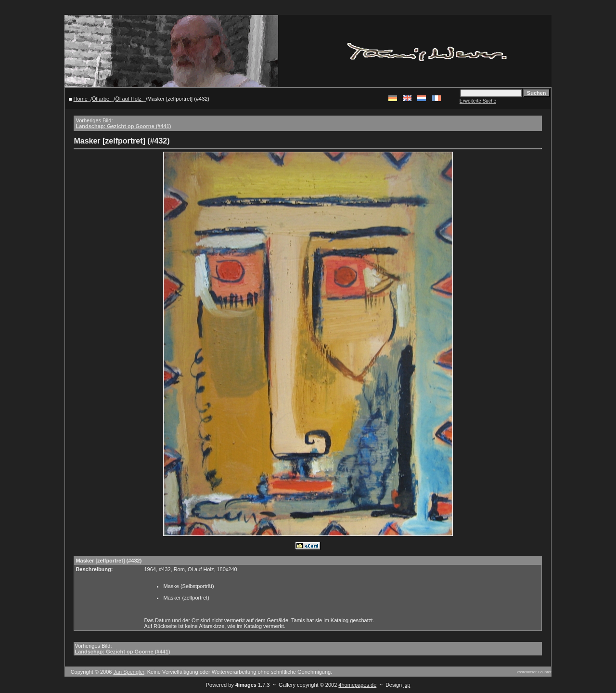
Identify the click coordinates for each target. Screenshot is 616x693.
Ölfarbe (101, 99)
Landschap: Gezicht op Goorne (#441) (123, 126)
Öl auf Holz (129, 99)
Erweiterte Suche (478, 101)
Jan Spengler (128, 672)
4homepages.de (357, 685)
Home (81, 99)
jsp (407, 685)
